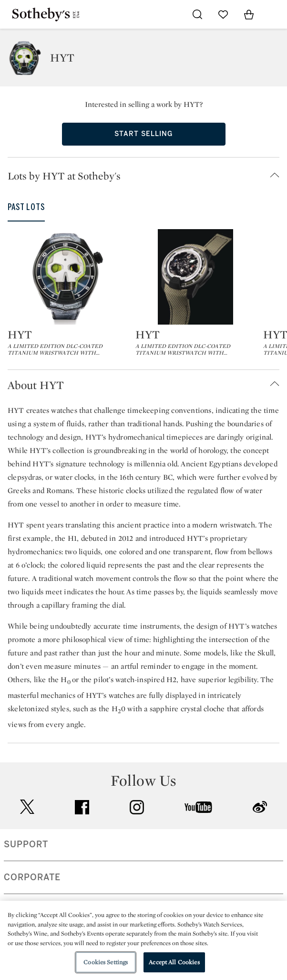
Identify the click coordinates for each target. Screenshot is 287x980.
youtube (198, 807)
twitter (27, 807)
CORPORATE (32, 877)
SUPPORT (26, 844)
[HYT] (68, 277)
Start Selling (143, 134)
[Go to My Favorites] (223, 14)
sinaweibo (260, 807)
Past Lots (26, 207)
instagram (137, 807)
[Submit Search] (197, 14)
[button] (147, 176)
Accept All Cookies (174, 962)
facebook (82, 807)
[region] (143, 940)
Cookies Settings (106, 962)
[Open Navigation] (275, 14)
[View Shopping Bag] (249, 14)
